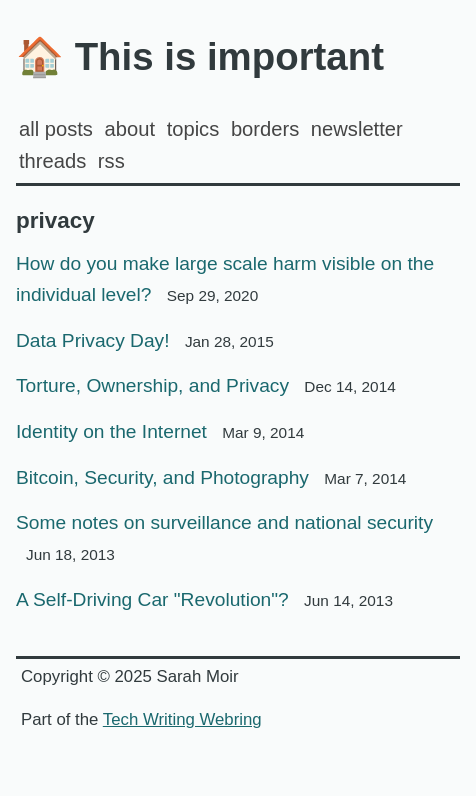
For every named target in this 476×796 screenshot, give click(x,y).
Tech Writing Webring (182, 719)
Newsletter (357, 129)
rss (111, 161)
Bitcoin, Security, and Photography (211, 477)
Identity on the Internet (160, 431)
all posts (56, 129)
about (130, 129)
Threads (52, 161)
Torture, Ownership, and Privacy (206, 385)
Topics (193, 129)
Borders (265, 129)
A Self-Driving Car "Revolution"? (204, 599)
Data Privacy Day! (145, 340)
